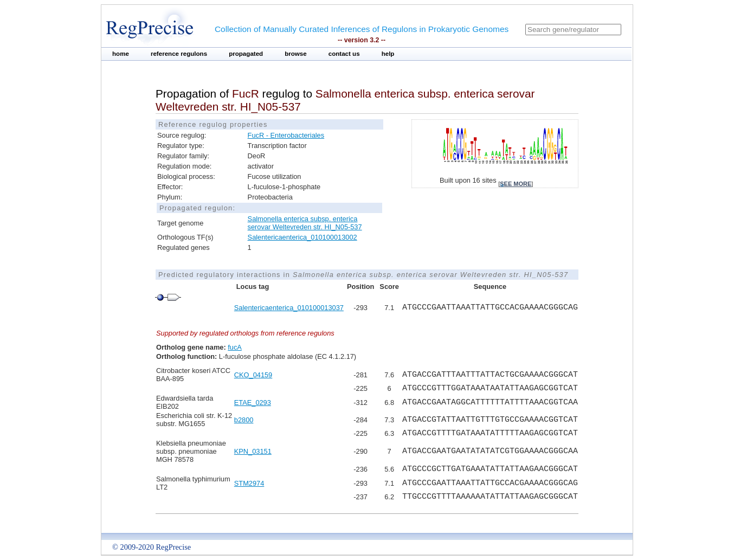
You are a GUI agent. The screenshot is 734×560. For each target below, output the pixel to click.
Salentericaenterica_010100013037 (289, 308)
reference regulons (179, 54)
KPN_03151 (253, 451)
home (121, 54)
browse (296, 54)
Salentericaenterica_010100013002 (302, 237)
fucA (235, 347)
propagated (246, 54)
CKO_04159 (253, 375)
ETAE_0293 (253, 403)
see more (516, 184)
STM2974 (249, 483)
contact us (344, 54)
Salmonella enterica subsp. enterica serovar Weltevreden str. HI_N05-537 (305, 223)
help (388, 54)
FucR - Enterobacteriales (286, 135)
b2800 (244, 420)
